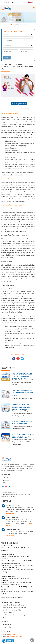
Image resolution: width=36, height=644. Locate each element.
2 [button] (12, 24)
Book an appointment (19, 104)
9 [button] (26, 24)
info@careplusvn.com (14, 637)
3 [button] (14, 24)
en (31, 2)
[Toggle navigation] (34, 8)
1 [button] (10, 24)
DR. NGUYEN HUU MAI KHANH (23, 399)
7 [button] (22, 24)
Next (7, 58)
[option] (18, 17)
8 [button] (24, 24)
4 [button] (16, 24)
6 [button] (20, 24)
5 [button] (18, 24)
